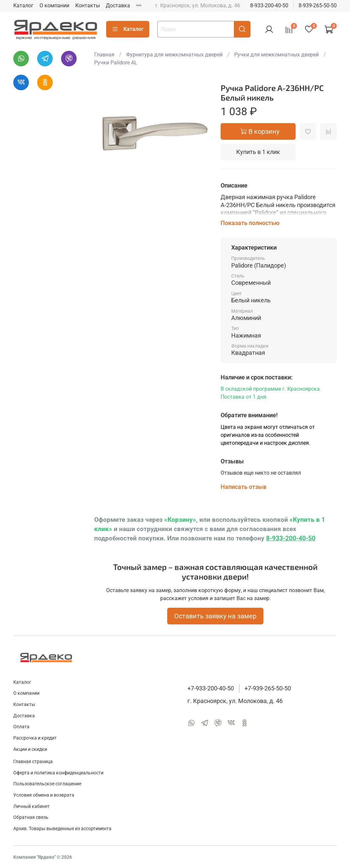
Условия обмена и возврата (44, 795)
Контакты (88, 5)
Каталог (23, 5)
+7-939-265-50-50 (268, 688)
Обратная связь (31, 817)
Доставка (118, 5)
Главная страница (33, 762)
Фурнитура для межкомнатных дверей (174, 55)
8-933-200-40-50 (269, 5)
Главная (104, 55)
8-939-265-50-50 (318, 5)
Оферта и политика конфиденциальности (58, 773)
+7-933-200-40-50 (211, 688)
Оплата (21, 727)
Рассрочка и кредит (35, 738)
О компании (54, 5)
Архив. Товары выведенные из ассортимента (62, 829)
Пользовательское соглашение (47, 784)
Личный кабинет (32, 806)
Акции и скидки (30, 749)
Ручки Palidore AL (116, 63)
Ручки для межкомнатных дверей (277, 55)
